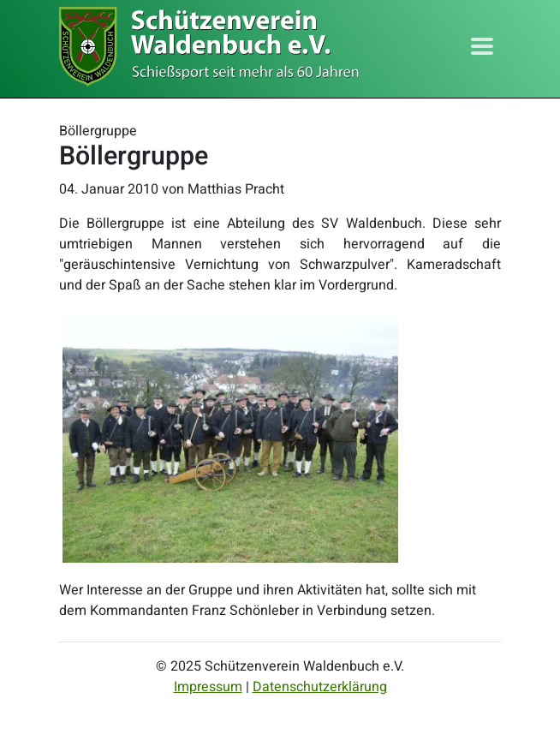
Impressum (208, 687)
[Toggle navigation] (482, 46)
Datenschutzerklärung (320, 687)
